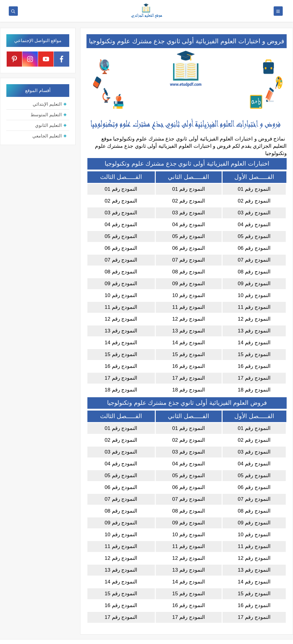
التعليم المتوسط (46, 115)
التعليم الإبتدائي (47, 104)
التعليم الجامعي (47, 136)
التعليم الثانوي (48, 125)
